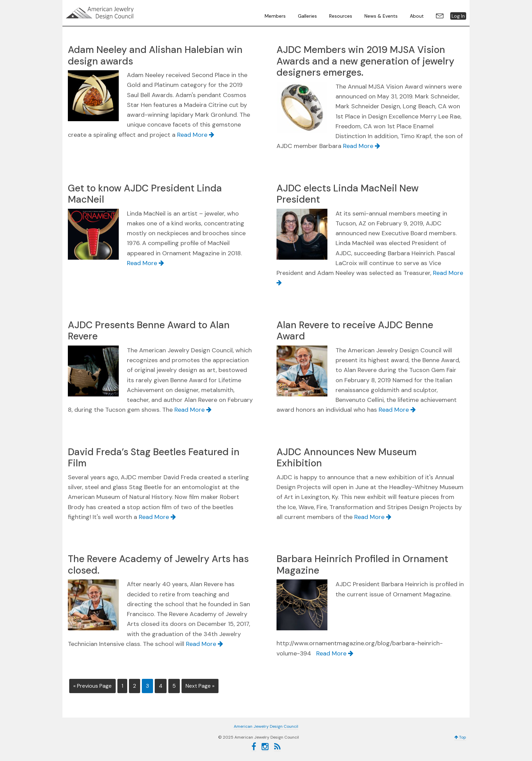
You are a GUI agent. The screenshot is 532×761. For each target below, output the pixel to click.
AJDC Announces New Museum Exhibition (347, 458)
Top (460, 737)
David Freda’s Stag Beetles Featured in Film (154, 458)
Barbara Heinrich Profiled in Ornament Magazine (362, 565)
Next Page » (200, 686)
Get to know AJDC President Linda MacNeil (145, 194)
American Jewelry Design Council (117, 13)
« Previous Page (92, 686)
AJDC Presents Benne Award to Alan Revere (149, 331)
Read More (196, 135)
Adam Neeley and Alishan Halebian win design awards (155, 55)
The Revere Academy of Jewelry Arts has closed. (158, 565)
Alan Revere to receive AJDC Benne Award (355, 331)
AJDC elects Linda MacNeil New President (348, 194)
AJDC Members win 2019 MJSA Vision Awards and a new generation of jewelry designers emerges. (365, 61)
